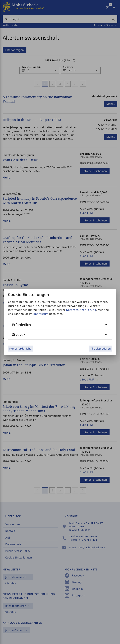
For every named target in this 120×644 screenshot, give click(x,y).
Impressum (41, 314)
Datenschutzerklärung (81, 310)
